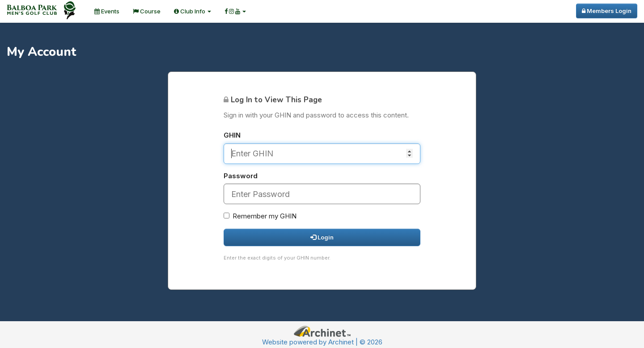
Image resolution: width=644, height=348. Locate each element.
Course (147, 11)
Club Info (193, 11)
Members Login (607, 11)
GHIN (232, 135)
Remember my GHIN (260, 216)
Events (107, 11)
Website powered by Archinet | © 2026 (322, 342)
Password (241, 176)
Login (322, 237)
